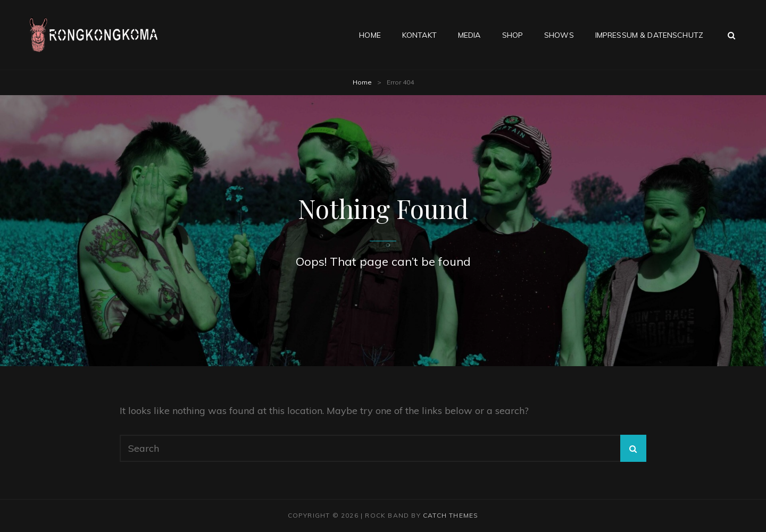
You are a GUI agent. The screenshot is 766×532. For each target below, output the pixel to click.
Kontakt (419, 35)
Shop (513, 35)
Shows (559, 35)
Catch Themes (451, 515)
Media (469, 35)
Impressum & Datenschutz (649, 35)
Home (370, 35)
